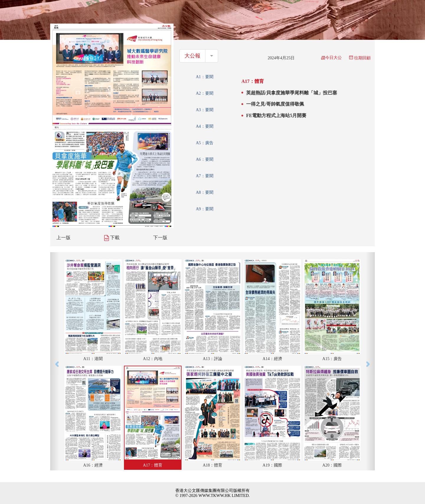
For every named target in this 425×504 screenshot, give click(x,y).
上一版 (63, 238)
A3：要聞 (204, 110)
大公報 (192, 56)
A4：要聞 (204, 126)
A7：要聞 (204, 176)
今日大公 (331, 58)
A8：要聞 (204, 192)
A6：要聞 (204, 159)
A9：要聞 (204, 209)
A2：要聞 (204, 93)
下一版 (160, 238)
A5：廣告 (204, 143)
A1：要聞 (204, 77)
